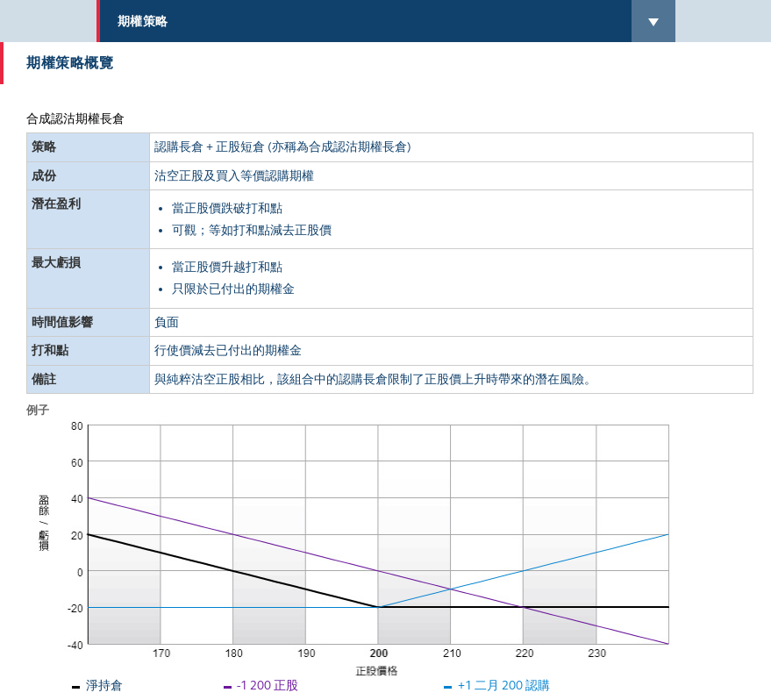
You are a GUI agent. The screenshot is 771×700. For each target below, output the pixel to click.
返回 (47, 681)
